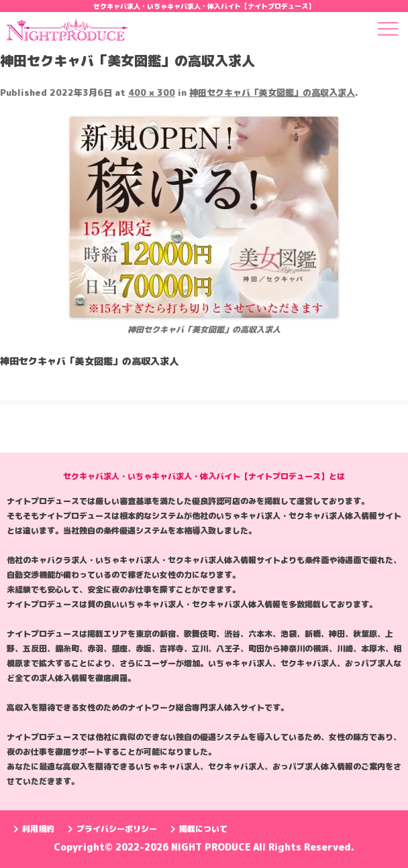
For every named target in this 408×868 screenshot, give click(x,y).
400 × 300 (152, 92)
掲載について (199, 829)
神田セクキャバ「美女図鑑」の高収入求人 (272, 92)
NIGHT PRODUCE (212, 847)
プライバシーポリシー (112, 829)
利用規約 (34, 829)
